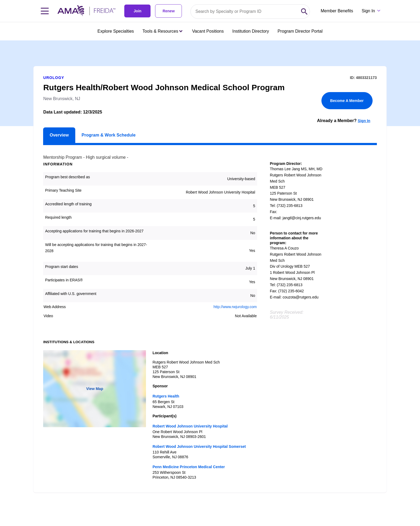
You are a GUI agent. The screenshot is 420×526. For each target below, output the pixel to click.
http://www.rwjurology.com (235, 307)
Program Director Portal (300, 31)
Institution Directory (251, 31)
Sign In (364, 121)
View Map (95, 389)
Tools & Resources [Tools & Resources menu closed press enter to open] (162, 31)
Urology (54, 78)
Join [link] (138, 11)
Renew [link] (169, 11)
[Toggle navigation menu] (45, 11)
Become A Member (347, 101)
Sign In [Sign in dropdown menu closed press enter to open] (368, 11)
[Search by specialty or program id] (245, 12)
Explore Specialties (116, 31)
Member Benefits (337, 11)
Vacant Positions (208, 31)
